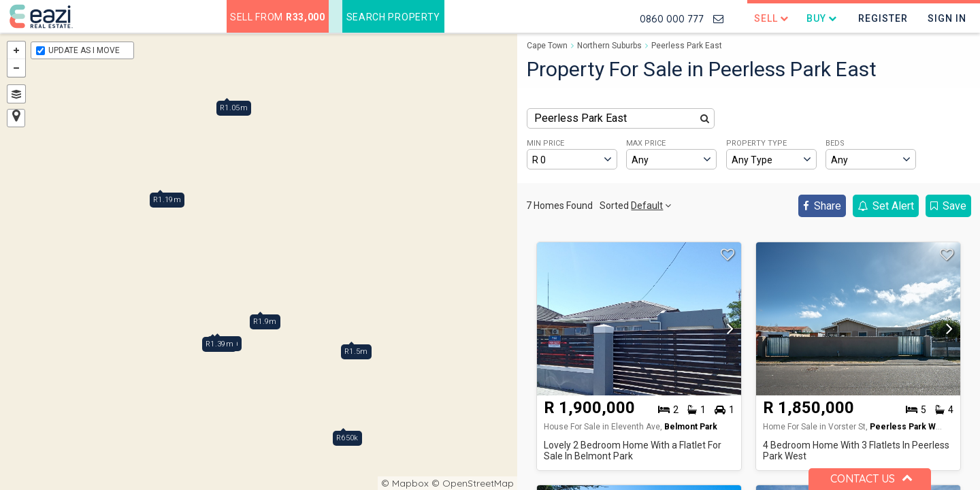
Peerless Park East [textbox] (581, 118)
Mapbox (410, 483)
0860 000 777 (672, 19)
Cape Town (547, 46)
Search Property (394, 17)
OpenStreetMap (478, 483)
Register (883, 18)
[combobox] (621, 118)
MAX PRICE (646, 143)
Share (822, 206)
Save (948, 206)
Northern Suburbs (609, 46)
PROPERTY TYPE (756, 143)
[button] (727, 329)
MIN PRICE (545, 143)
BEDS (835, 143)
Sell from (278, 17)
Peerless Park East (687, 46)
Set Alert (886, 206)
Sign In (947, 18)
